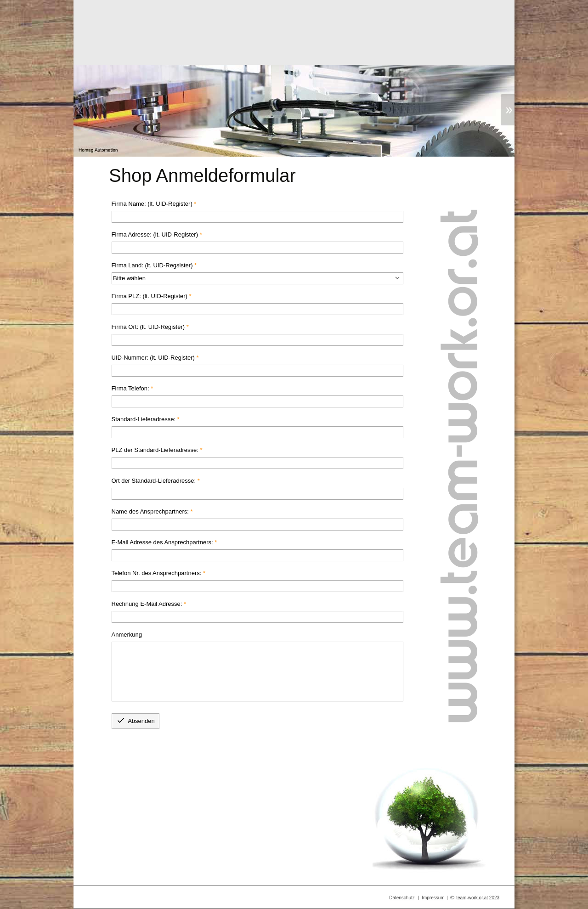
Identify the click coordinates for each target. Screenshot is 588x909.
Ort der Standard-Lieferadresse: (154, 481)
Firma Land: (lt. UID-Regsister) (152, 265)
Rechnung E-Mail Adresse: (147, 604)
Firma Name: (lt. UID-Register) (152, 204)
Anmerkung (127, 635)
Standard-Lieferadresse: (144, 419)
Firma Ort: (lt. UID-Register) (148, 327)
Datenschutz (402, 898)
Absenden (135, 720)
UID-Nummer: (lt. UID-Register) (153, 358)
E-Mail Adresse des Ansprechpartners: (162, 542)
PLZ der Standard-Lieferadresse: (155, 450)
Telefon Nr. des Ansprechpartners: (157, 573)
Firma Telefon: (130, 388)
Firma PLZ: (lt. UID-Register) (150, 296)
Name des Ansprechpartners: (150, 511)
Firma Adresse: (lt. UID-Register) (155, 234)
